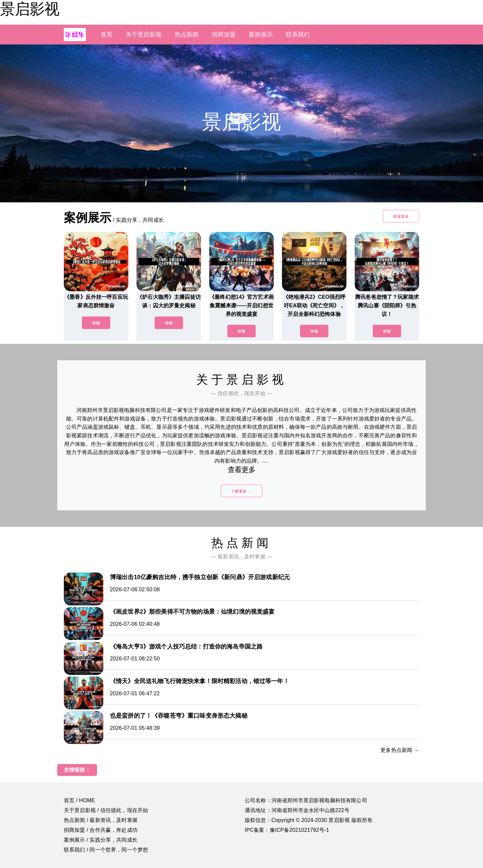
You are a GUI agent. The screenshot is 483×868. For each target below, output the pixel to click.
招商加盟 (224, 35)
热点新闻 (187, 35)
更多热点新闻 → (400, 750)
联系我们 (298, 35)
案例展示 (261, 35)
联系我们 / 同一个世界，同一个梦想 (106, 850)
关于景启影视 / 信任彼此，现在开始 (106, 810)
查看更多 (242, 470)
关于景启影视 (144, 35)
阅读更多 (401, 217)
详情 (96, 323)
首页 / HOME (79, 800)
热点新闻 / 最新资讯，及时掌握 (101, 820)
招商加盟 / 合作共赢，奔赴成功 (101, 830)
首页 (107, 35)
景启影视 (30, 9)
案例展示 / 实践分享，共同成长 (101, 840)
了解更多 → (241, 491)
